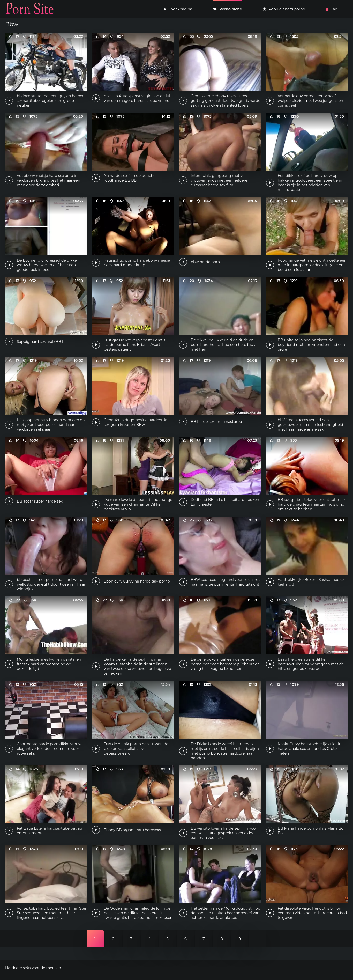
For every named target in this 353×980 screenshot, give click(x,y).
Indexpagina (178, 9)
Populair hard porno (284, 9)
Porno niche (227, 9)
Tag (332, 9)
